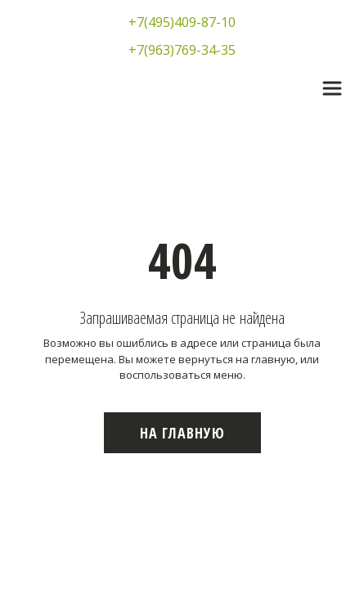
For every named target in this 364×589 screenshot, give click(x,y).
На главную (182, 433)
